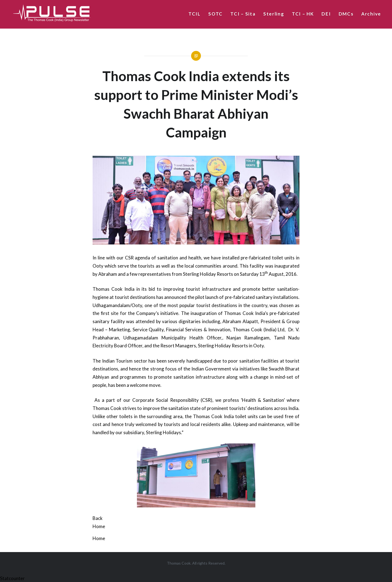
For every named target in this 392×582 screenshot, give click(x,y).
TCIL (195, 14)
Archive (371, 14)
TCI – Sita (243, 14)
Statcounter (12, 578)
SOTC (215, 14)
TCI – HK (303, 14)
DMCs (346, 14)
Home (99, 526)
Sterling (274, 14)
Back (98, 518)
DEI (326, 14)
